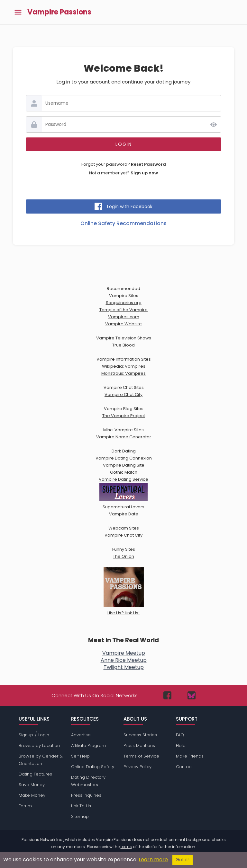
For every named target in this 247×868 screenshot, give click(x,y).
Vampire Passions (59, 12)
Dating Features (35, 774)
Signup (26, 735)
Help (181, 745)
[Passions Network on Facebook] (167, 695)
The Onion (123, 556)
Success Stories (140, 735)
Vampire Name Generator (124, 437)
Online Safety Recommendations (123, 223)
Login (44, 735)
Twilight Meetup (124, 667)
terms (126, 847)
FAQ (180, 735)
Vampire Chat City (123, 395)
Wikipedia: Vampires (124, 366)
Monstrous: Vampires (123, 373)
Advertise (81, 735)
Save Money (32, 785)
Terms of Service (141, 756)
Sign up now (144, 173)
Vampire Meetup (124, 653)
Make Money (32, 795)
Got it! (183, 860)
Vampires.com (124, 317)
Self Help (80, 756)
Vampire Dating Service (123, 479)
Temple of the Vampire (123, 310)
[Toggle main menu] (18, 12)
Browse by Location (39, 745)
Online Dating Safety (93, 767)
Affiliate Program (88, 745)
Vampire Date (124, 514)
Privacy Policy (137, 767)
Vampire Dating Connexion (124, 458)
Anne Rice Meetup (124, 660)
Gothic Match (124, 472)
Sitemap (80, 816)
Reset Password (148, 164)
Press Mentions (139, 745)
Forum (25, 806)
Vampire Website (123, 324)
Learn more (153, 859)
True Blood (123, 345)
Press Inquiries (86, 795)
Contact (184, 767)
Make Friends (190, 756)
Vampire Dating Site (124, 465)
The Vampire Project (124, 416)
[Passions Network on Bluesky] (192, 695)
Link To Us (81, 806)
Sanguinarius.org (124, 303)
